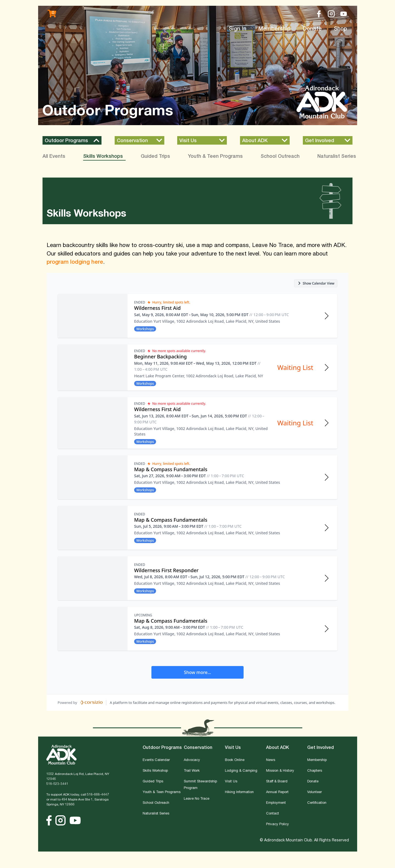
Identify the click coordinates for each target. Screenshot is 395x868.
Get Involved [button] (321, 747)
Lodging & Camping (241, 770)
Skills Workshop (155, 770)
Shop (340, 28)
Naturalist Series (156, 813)
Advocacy (192, 760)
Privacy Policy (277, 824)
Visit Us (231, 781)
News (271, 760)
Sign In (238, 28)
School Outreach (156, 802)
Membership (274, 28)
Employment (276, 802)
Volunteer (314, 792)
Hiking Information (239, 792)
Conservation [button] (198, 747)
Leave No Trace (197, 798)
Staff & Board (277, 781)
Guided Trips (153, 781)
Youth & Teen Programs (162, 792)
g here (95, 262)
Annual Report (277, 792)
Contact (273, 813)
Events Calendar (156, 760)
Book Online (235, 760)
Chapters (315, 770)
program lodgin (67, 262)
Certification (317, 802)
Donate (312, 28)
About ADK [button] (278, 747)
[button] (72, 140)
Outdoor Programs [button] (162, 747)
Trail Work (192, 770)
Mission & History (280, 770)
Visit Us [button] (233, 747)
